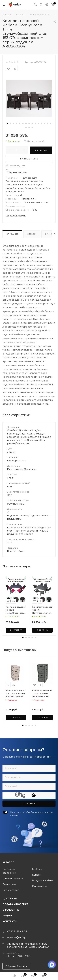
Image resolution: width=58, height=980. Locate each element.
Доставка (10, 898)
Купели (37, 875)
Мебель (37, 869)
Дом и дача (9, 884)
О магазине (11, 910)
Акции (7, 916)
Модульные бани (43, 880)
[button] (7, 124)
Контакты (10, 921)
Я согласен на (31, 814)
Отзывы (32, 234)
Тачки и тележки (13, 879)
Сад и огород (11, 890)
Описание (12, 234)
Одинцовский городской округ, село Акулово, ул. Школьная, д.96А (28, 945)
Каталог (8, 862)
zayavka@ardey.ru (18, 937)
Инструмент (40, 886)
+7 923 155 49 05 (17, 932)
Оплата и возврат (15, 904)
